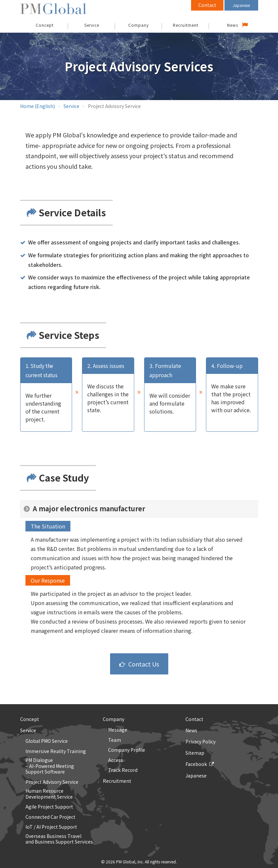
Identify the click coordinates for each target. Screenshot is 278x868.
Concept (30, 719)
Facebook (196, 764)
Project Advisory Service (52, 782)
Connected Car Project (50, 817)
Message (118, 730)
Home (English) (38, 106)
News (233, 25)
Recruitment (186, 25)
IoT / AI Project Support (51, 827)
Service (92, 25)
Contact (207, 5)
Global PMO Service (47, 741)
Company (139, 25)
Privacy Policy (200, 741)
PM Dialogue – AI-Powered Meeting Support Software (50, 766)
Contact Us (144, 664)
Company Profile (127, 750)
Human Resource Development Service (49, 794)
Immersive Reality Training (56, 751)
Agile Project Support (49, 807)
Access (116, 760)
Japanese (241, 5)
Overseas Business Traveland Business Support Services (59, 839)
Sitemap (195, 753)
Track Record (123, 770)
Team (115, 740)
